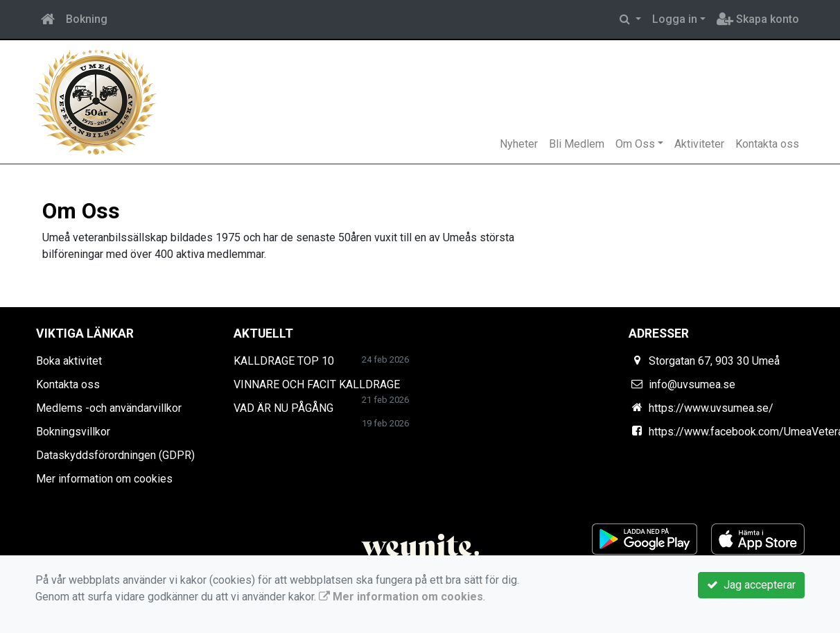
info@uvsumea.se (692, 384)
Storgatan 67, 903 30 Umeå (714, 361)
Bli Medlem (577, 144)
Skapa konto (758, 19)
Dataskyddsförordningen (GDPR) (115, 455)
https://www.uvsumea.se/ (711, 408)
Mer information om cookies (104, 479)
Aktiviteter (699, 144)
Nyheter (519, 144)
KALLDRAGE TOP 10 (284, 361)
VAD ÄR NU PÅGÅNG (283, 408)
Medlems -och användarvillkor (109, 408)
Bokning (87, 19)
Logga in (675, 19)
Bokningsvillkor (73, 432)
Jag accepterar (751, 585)
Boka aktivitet (69, 361)
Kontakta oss (767, 144)
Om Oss (635, 144)
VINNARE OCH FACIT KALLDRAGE (317, 384)
